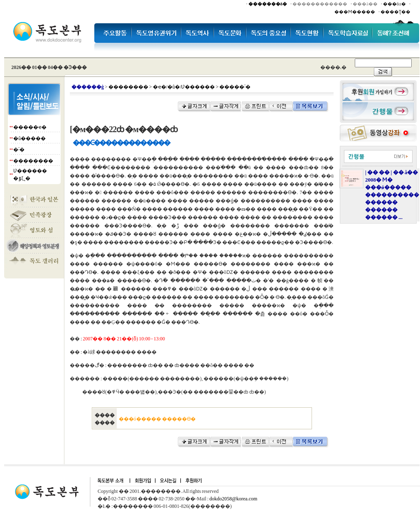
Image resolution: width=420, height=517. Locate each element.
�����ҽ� (30, 127)
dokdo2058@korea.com (233, 499)
